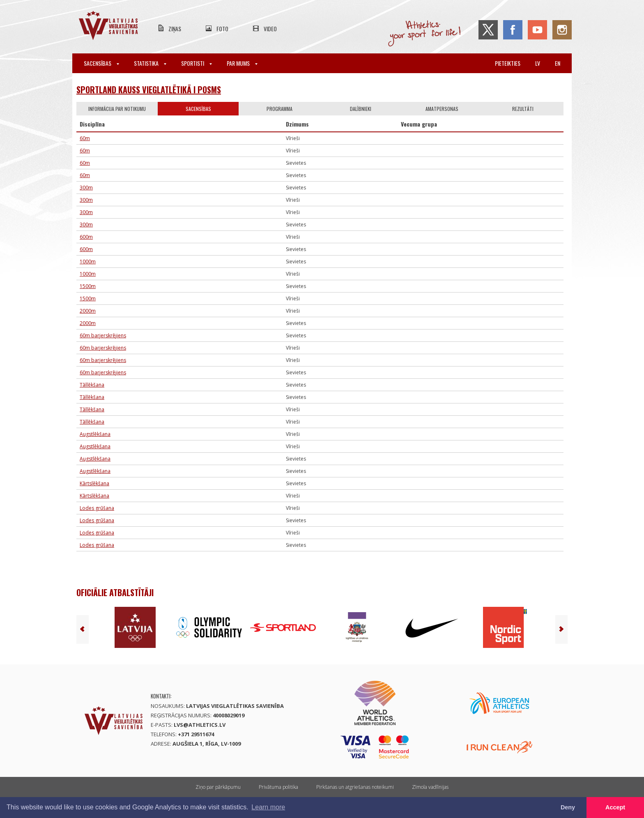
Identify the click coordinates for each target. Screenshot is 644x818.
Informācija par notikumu (117, 109)
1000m (88, 262)
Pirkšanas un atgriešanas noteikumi (355, 787)
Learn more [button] (268, 807)
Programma (279, 109)
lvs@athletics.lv (200, 725)
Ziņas (175, 29)
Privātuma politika (278, 787)
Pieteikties (508, 63)
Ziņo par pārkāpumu (218, 787)
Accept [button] (615, 807)
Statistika (150, 63)
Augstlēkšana (95, 434)
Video (270, 29)
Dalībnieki (361, 109)
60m (85, 138)
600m (86, 237)
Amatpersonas (442, 109)
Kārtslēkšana (94, 483)
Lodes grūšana (97, 508)
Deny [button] (568, 807)
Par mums (242, 63)
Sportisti (197, 63)
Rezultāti (523, 109)
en (558, 63)
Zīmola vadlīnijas (430, 787)
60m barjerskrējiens (103, 335)
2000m (88, 311)
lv (538, 63)
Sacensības (101, 63)
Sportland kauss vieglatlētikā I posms (149, 90)
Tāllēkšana (92, 385)
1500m (88, 286)
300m (86, 188)
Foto (222, 29)
